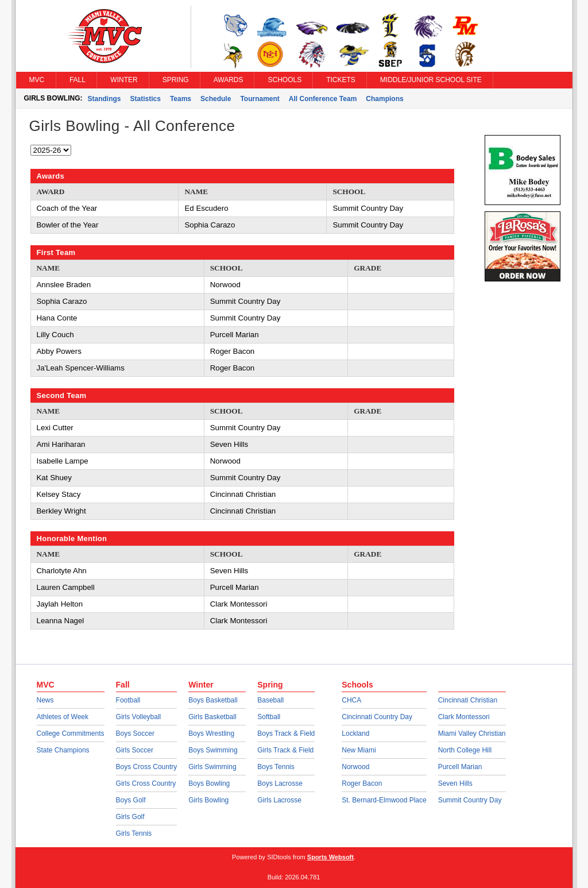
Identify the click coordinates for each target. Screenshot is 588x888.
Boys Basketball (213, 700)
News (45, 700)
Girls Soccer (135, 750)
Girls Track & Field (285, 750)
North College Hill (465, 750)
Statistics (146, 99)
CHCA (351, 700)
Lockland (355, 733)
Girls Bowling (208, 800)
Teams (181, 99)
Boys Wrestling (211, 733)
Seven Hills (455, 783)
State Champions (63, 750)
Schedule (216, 99)
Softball (269, 717)
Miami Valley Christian (472, 733)
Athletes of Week (63, 717)
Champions (384, 99)
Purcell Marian (460, 767)
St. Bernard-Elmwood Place (384, 800)
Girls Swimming (212, 767)
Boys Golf (131, 800)
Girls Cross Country (146, 783)
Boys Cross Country (147, 767)
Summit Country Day (470, 800)
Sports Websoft (330, 857)
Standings (105, 99)
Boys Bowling (209, 783)
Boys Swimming (213, 750)
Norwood (355, 767)
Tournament (260, 99)
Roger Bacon (362, 783)
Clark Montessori (464, 717)
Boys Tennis (276, 767)
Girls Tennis (134, 833)
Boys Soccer (135, 733)
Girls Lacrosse (279, 800)
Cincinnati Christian (468, 700)
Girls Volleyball (139, 717)
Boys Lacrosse (280, 783)
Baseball (270, 700)
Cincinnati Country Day (377, 717)
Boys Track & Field (286, 733)
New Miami (359, 750)
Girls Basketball (212, 717)
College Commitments (71, 733)
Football (128, 700)
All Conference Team (323, 99)
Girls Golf (130, 817)
